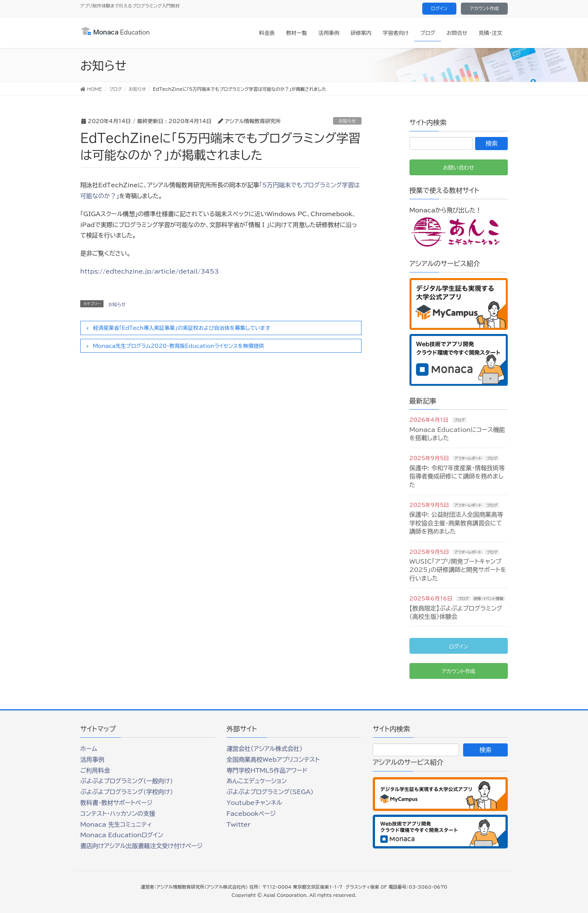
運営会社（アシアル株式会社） (264, 749)
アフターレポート (468, 458)
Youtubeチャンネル (254, 803)
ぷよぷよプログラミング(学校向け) (127, 792)
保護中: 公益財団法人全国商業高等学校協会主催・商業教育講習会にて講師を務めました (456, 523)
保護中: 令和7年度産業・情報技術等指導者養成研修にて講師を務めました (457, 476)
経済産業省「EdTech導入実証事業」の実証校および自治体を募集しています (182, 328)
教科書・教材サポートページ (116, 803)
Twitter (238, 824)
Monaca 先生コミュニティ (116, 824)
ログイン (439, 8)
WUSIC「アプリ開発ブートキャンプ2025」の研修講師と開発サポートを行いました (458, 570)
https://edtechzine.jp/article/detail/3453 (150, 271)
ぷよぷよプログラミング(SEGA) (270, 792)
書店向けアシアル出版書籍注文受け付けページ (141, 846)
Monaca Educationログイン (122, 835)
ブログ (460, 420)
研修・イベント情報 (488, 599)
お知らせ (347, 121)
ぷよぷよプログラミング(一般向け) (127, 781)
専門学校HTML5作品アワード (267, 770)
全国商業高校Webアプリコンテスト (273, 760)
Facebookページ (251, 814)
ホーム (89, 749)
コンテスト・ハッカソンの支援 (118, 814)
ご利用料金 (95, 770)
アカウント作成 (484, 8)
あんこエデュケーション (257, 781)
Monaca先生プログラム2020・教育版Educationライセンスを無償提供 (178, 346)
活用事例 (92, 760)
